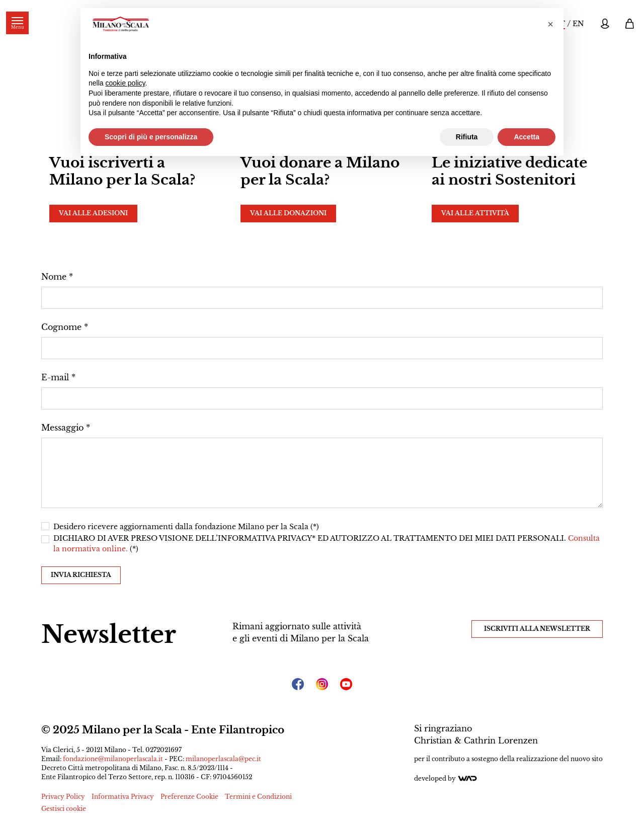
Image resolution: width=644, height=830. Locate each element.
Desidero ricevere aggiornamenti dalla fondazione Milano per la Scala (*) (186, 527)
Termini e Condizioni (258, 797)
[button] (550, 24)
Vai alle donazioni (288, 213)
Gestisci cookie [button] (64, 809)
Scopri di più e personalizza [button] (151, 137)
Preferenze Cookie (189, 797)
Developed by (446, 778)
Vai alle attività (475, 213)
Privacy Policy (63, 797)
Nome (54, 277)
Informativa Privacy (123, 797)
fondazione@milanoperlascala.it (113, 759)
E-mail (55, 377)
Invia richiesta (81, 575)
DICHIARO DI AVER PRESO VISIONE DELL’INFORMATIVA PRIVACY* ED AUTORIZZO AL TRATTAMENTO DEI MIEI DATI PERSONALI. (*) (327, 544)
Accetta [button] (527, 137)
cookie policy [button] (125, 83)
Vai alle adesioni (93, 213)
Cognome (61, 327)
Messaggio (62, 428)
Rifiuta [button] (467, 137)
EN (578, 24)
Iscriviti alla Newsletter (537, 629)
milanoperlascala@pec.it (223, 759)
